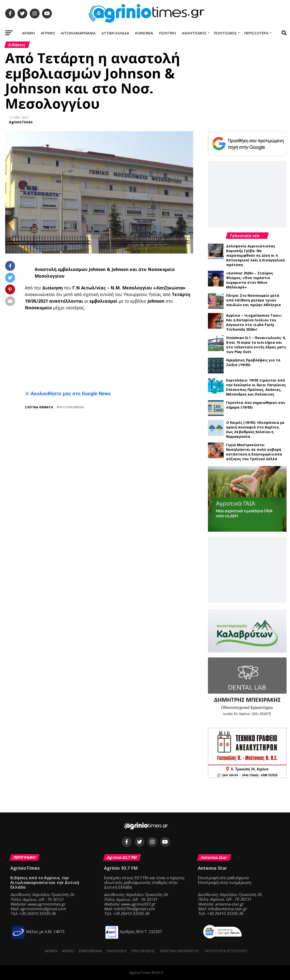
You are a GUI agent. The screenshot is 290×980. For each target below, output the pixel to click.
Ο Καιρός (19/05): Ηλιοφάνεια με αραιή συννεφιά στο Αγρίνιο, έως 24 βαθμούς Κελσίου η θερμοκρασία (255, 429)
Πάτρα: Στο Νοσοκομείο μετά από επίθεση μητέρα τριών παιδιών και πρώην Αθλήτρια (254, 300)
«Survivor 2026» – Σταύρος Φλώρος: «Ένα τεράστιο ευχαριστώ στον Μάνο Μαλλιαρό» (250, 280)
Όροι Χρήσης (143, 951)
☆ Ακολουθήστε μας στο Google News (68, 394)
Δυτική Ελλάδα (115, 33)
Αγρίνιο (48, 33)
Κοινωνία (144, 33)
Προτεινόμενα (71, 407)
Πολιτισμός (225, 33)
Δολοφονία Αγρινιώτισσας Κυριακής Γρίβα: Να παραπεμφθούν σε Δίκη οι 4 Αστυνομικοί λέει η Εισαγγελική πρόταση (255, 255)
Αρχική (29, 33)
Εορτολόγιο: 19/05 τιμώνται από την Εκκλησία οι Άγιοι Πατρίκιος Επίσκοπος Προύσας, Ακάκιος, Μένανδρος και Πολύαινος (256, 387)
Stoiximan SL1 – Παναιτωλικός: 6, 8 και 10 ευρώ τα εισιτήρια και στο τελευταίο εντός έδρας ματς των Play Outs (256, 345)
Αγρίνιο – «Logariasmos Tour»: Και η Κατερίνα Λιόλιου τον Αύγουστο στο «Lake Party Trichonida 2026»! (254, 322)
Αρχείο (68, 951)
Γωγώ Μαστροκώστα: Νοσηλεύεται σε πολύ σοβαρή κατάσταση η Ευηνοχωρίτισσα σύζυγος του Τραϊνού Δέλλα (254, 452)
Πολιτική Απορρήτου (179, 951)
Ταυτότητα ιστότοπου (226, 951)
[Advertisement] (109, 351)
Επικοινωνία (90, 951)
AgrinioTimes (21, 122)
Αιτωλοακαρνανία (78, 33)
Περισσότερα (256, 33)
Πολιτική (167, 33)
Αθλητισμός (194, 33)
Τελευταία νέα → (247, 236)
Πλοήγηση (116, 951)
